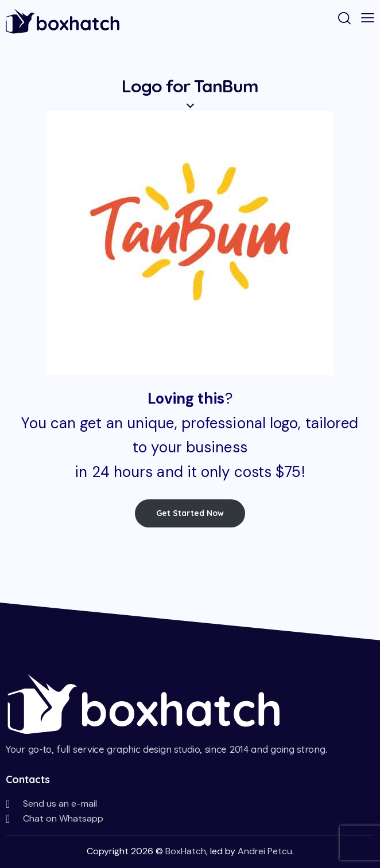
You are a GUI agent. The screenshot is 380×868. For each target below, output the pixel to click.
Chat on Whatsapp (63, 818)
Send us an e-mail (60, 804)
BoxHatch (186, 851)
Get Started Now (190, 513)
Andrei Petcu (265, 851)
